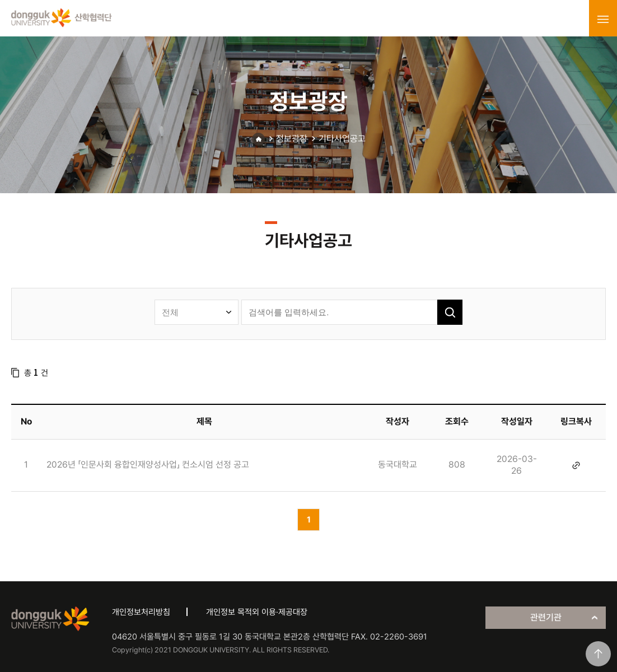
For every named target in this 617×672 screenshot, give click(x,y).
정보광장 (292, 139)
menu (603, 19)
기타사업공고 (342, 139)
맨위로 (598, 654)
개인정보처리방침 (141, 612)
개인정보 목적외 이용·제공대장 (257, 612)
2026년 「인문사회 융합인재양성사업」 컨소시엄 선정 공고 (148, 465)
